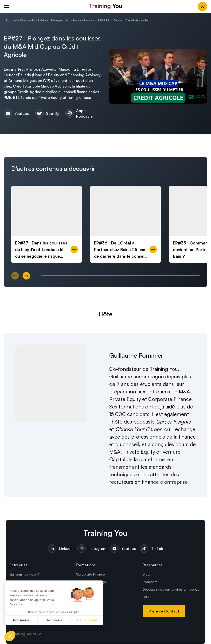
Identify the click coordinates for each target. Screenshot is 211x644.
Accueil (11, 20)
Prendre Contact (164, 611)
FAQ (146, 597)
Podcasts (27, 20)
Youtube (16, 113)
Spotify (47, 113)
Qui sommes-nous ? (25, 574)
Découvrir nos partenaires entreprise (171, 590)
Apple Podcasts (79, 113)
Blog (146, 574)
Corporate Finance (90, 574)
